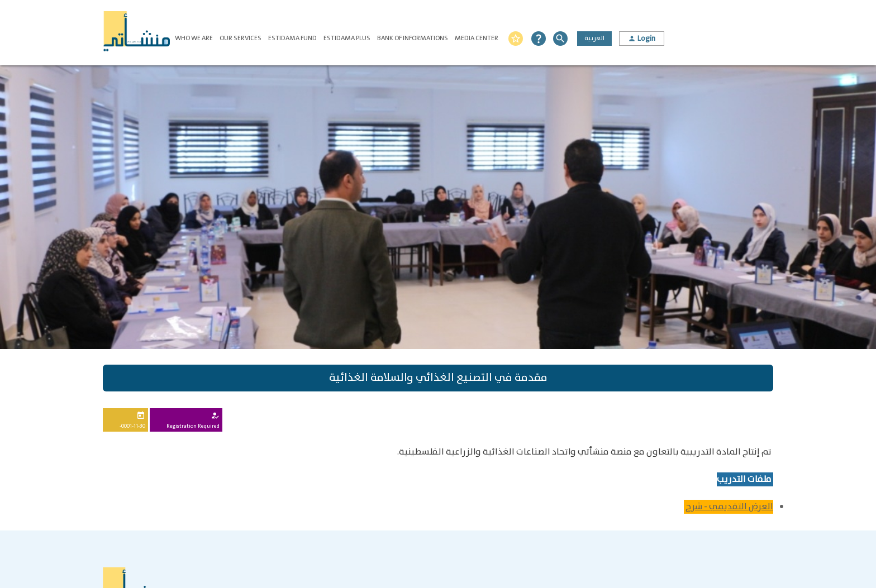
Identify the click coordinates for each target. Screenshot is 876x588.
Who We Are (194, 38)
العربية (594, 38)
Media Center (477, 38)
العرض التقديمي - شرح (729, 507)
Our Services (241, 38)
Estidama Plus (347, 38)
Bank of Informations (413, 38)
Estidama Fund (292, 38)
